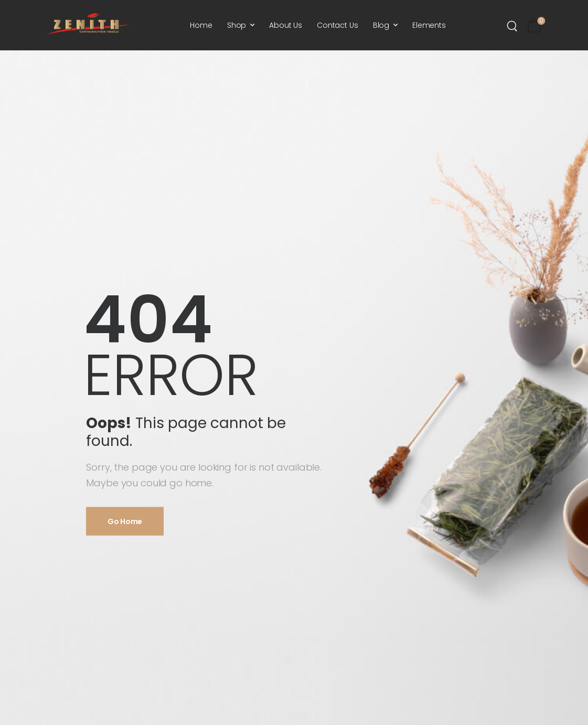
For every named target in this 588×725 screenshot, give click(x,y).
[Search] (513, 26)
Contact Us (338, 25)
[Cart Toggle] (534, 25)
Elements (429, 25)
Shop (237, 25)
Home (201, 25)
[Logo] (88, 24)
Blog (381, 25)
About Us (286, 25)
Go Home (125, 521)
